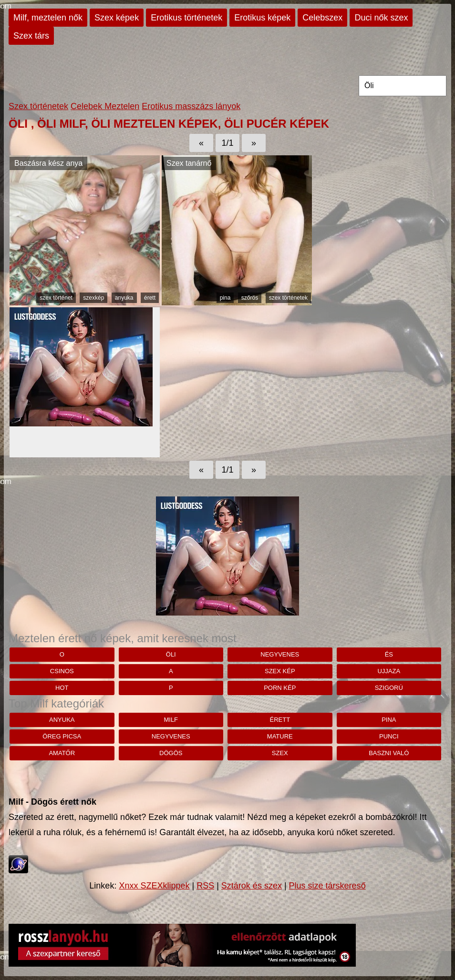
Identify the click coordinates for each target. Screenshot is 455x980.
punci (389, 736)
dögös (171, 753)
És (389, 654)
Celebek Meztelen (105, 106)
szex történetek (288, 298)
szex (280, 753)
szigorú (389, 688)
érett (150, 298)
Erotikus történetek (186, 18)
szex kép (280, 671)
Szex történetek (38, 106)
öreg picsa (62, 736)
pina (225, 298)
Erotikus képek (262, 18)
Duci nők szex (381, 18)
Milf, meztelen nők (48, 18)
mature (280, 736)
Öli (171, 654)
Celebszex (322, 18)
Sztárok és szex (252, 886)
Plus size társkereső (327, 886)
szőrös (250, 298)
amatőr (62, 753)
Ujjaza (389, 671)
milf (171, 720)
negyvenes (280, 654)
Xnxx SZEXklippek (154, 886)
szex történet (56, 298)
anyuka (124, 298)
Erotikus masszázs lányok (191, 106)
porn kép (280, 688)
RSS (205, 886)
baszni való (389, 753)
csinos (62, 671)
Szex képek (117, 18)
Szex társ (31, 36)
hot (62, 688)
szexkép (93, 298)
